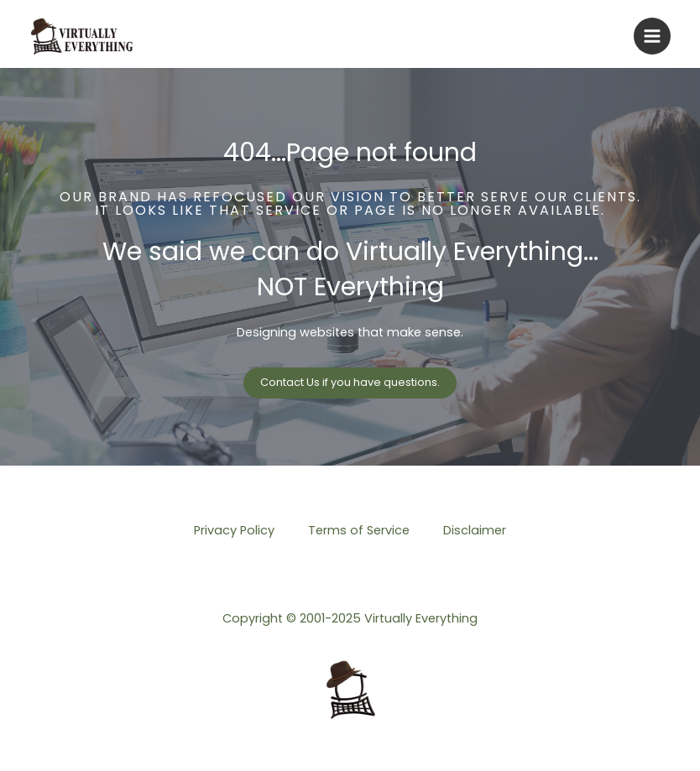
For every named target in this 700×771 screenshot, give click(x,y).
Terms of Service (359, 530)
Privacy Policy (234, 530)
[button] (350, 383)
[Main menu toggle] (652, 36)
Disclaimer (475, 530)
